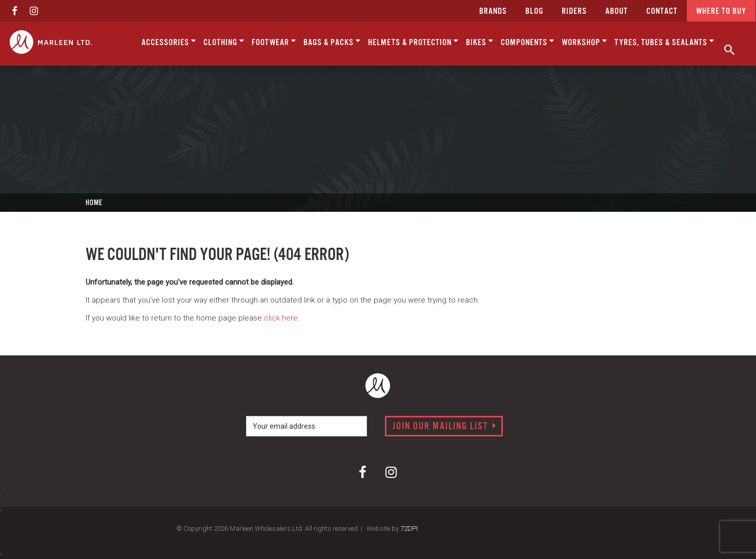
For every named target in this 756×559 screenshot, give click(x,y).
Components (528, 42)
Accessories (169, 42)
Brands (493, 12)
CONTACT (662, 12)
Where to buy (721, 12)
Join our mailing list (445, 427)
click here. (282, 318)
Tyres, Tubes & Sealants (665, 42)
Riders (574, 12)
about (617, 12)
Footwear (274, 42)
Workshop (585, 42)
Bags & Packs (332, 42)
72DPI (409, 528)
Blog (534, 12)
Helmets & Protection (413, 42)
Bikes (480, 42)
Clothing (224, 42)
